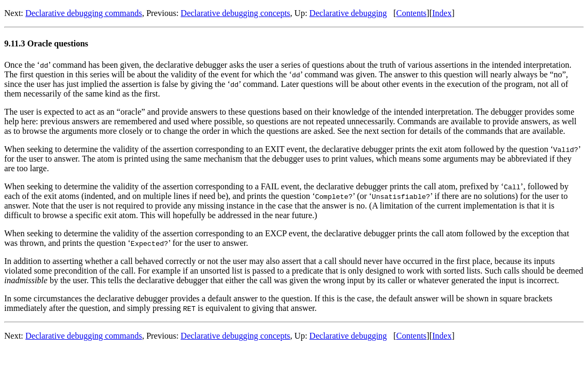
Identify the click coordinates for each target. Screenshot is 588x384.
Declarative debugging (348, 13)
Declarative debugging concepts (236, 13)
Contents (411, 13)
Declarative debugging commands (84, 13)
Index (442, 13)
